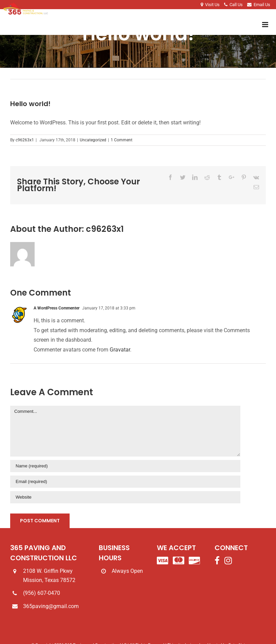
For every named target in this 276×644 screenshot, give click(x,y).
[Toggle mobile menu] (266, 25)
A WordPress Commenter (57, 308)
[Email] (125, 482)
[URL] (125, 497)
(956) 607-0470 (42, 593)
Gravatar (120, 350)
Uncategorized (93, 140)
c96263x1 (25, 140)
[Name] (125, 466)
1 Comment (122, 140)
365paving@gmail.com (51, 606)
